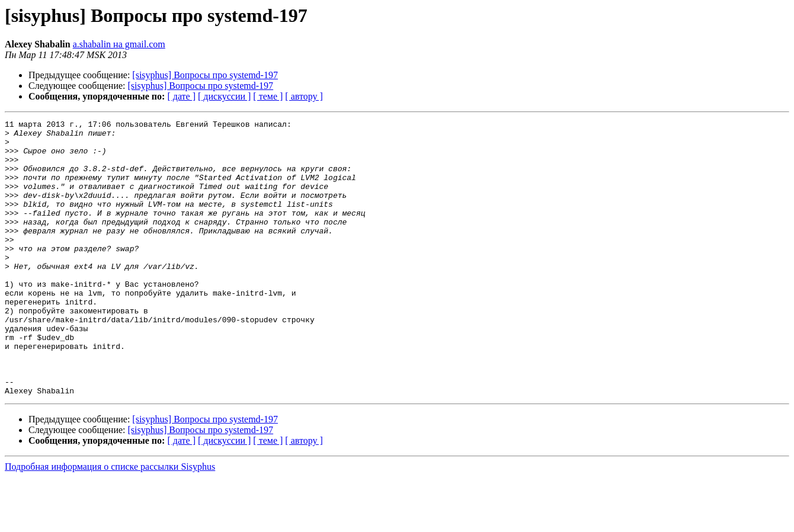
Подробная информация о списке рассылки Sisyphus (110, 522)
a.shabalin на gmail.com (119, 44)
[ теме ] (268, 96)
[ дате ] (181, 96)
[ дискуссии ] (224, 96)
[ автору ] (304, 96)
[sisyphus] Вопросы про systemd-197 (205, 75)
